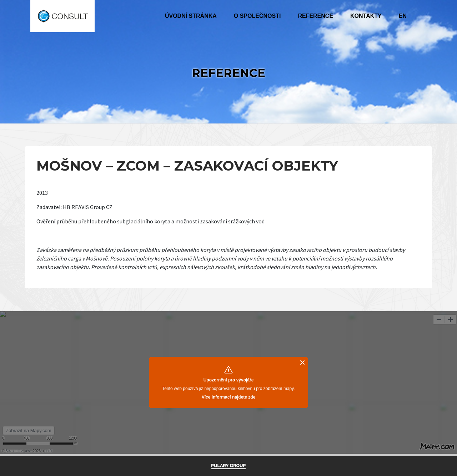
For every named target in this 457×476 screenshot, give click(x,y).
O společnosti (257, 16)
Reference (315, 16)
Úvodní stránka (191, 16)
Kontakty (366, 16)
